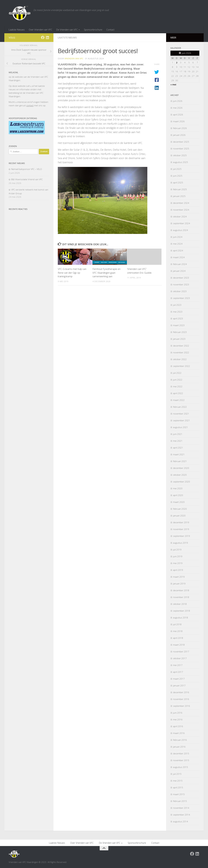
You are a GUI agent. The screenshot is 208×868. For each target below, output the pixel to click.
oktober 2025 (180, 155)
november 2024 (181, 210)
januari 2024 (179, 271)
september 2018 (181, 611)
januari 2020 (179, 516)
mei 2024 (178, 244)
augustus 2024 (180, 230)
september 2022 (181, 366)
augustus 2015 (180, 767)
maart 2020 (179, 502)
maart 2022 (179, 400)
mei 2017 (178, 665)
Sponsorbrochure (93, 30)
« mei (173, 84)
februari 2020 (180, 509)
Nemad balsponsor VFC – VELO (27, 169)
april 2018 (178, 638)
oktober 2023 (180, 291)
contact (30, 105)
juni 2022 (178, 380)
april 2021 (178, 448)
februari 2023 (180, 332)
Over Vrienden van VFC (40, 30)
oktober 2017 (180, 658)
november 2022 (181, 352)
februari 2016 (180, 740)
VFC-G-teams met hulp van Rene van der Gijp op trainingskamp (72, 273)
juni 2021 (178, 434)
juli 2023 (177, 305)
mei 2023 (178, 312)
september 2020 (181, 482)
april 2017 (178, 672)
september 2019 (181, 536)
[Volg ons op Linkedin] (47, 37)
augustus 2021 (180, 427)
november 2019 (181, 529)
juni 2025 (178, 176)
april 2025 (178, 183)
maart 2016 (179, 733)
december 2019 (181, 522)
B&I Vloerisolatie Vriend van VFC (27, 179)
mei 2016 (178, 719)
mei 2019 (178, 563)
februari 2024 (180, 264)
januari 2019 (179, 584)
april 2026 (178, 115)
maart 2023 (179, 325)
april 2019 (178, 570)
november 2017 (181, 652)
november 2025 (181, 149)
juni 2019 (178, 556)
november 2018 (181, 597)
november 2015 (181, 760)
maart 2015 (179, 794)
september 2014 (181, 815)
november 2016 (181, 699)
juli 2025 (177, 169)
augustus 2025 (180, 162)
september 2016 (181, 706)
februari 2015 (180, 801)
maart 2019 (179, 577)
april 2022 (178, 393)
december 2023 (181, 278)
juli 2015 (177, 774)
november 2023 (181, 284)
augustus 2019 (180, 543)
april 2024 (178, 250)
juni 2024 (178, 237)
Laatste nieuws (67, 38)
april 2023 (178, 318)
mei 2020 (178, 488)
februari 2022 (180, 407)
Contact (110, 30)
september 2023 (181, 298)
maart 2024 (179, 257)
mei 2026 (178, 108)
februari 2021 (180, 461)
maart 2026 (179, 121)
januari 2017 (179, 685)
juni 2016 (178, 713)
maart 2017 (179, 679)
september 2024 (181, 223)
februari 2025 (180, 189)
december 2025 (181, 142)
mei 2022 (178, 386)
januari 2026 (179, 135)
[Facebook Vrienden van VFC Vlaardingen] (43, 37)
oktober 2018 (180, 604)
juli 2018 (177, 624)
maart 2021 (179, 454)
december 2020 (181, 468)
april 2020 (178, 495)
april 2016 (178, 726)
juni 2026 (178, 101)
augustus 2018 (180, 618)
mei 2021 (178, 441)
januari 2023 (179, 339)
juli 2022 (177, 373)
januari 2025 (179, 196)
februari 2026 (180, 128)
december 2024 (181, 203)
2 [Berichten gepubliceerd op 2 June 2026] (177, 62)
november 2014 (181, 808)
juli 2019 (177, 550)
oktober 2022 (180, 359)
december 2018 (181, 590)
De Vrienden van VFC (67, 30)
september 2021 (181, 420)
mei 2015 (178, 781)
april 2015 (178, 787)
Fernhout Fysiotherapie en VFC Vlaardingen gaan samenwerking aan (106, 273)
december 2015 (181, 753)
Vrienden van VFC (74, 58)
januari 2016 (179, 747)
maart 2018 (179, 645)
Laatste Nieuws (17, 30)
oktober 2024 (180, 216)
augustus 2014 (180, 821)
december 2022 (181, 346)
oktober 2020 (180, 475)
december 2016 (181, 692)
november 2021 (181, 414)
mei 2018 (178, 631)
